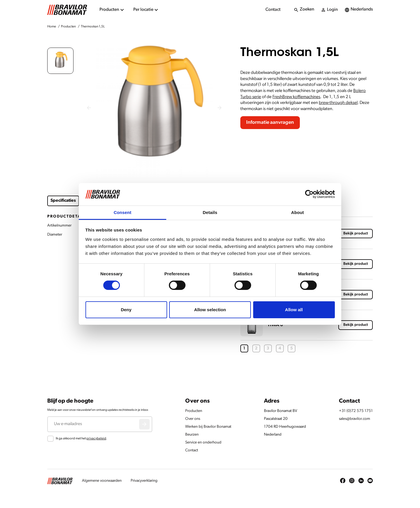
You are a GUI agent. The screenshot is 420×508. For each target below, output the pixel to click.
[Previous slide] (89, 108)
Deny (126, 310)
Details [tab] (210, 212)
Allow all (294, 310)
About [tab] (297, 212)
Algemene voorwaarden (102, 481)
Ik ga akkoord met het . (81, 439)
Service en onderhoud (203, 442)
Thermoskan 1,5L (93, 27)
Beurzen (192, 435)
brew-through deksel (338, 103)
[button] (60, 61)
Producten (68, 27)
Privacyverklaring (144, 481)
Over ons (193, 419)
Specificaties (63, 201)
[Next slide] (220, 108)
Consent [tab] (123, 212)
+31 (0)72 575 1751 (356, 411)
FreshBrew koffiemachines (296, 97)
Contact (273, 10)
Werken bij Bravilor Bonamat (208, 427)
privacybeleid (96, 439)
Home (52, 27)
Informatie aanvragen (270, 122)
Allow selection (210, 310)
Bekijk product (356, 233)
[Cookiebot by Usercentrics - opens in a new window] (309, 194)
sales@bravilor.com (355, 419)
